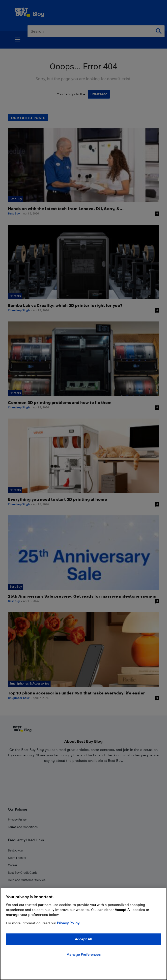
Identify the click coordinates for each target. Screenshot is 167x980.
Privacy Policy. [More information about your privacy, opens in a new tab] (69, 923)
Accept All (83, 939)
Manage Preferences (83, 954)
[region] (83, 934)
